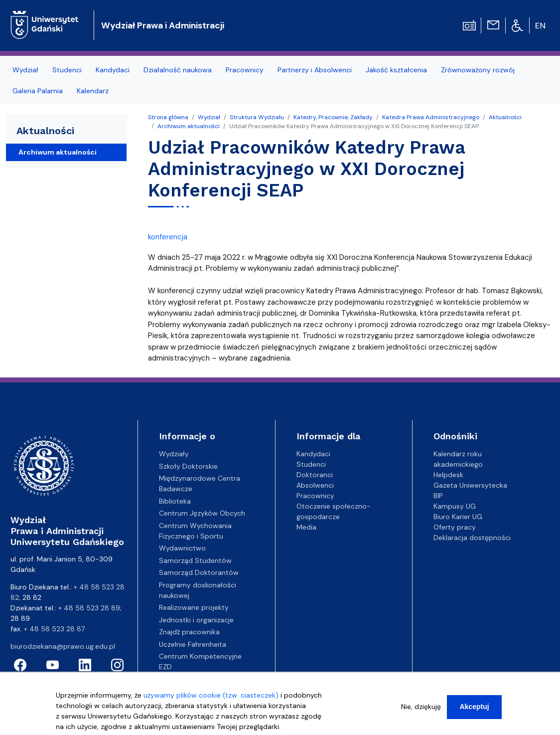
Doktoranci (315, 475)
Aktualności (505, 117)
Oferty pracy (455, 527)
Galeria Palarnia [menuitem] (38, 91)
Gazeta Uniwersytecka (470, 485)
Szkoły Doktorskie (188, 466)
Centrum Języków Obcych (202, 513)
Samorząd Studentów (195, 560)
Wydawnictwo (182, 548)
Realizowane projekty (194, 607)
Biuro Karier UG (458, 517)
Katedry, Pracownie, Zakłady (333, 117)
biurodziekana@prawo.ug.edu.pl (63, 646)
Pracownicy (315, 496)
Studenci (311, 464)
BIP (438, 496)
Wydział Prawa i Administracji (163, 25)
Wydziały (174, 454)
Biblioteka (175, 501)
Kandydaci (313, 454)
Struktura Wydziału (257, 117)
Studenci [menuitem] (67, 70)
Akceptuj (474, 709)
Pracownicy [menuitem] (245, 70)
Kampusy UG (455, 506)
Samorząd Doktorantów (199, 572)
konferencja (168, 237)
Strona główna (168, 117)
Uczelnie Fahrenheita (193, 644)
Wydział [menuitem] (25, 70)
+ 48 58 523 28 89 (89, 608)
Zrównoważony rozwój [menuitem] (478, 70)
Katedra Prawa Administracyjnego (431, 117)
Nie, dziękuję (421, 709)
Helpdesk (448, 475)
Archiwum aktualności (189, 126)
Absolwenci (315, 485)
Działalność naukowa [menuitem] (178, 70)
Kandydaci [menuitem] (113, 70)
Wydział (209, 117)
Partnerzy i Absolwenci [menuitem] (315, 70)
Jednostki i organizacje (196, 620)
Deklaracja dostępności (472, 538)
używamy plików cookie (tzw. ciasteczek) (211, 697)
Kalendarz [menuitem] (93, 91)
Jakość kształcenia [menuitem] (396, 70)
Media (306, 527)
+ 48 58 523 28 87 (54, 629)
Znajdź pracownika (189, 632)
